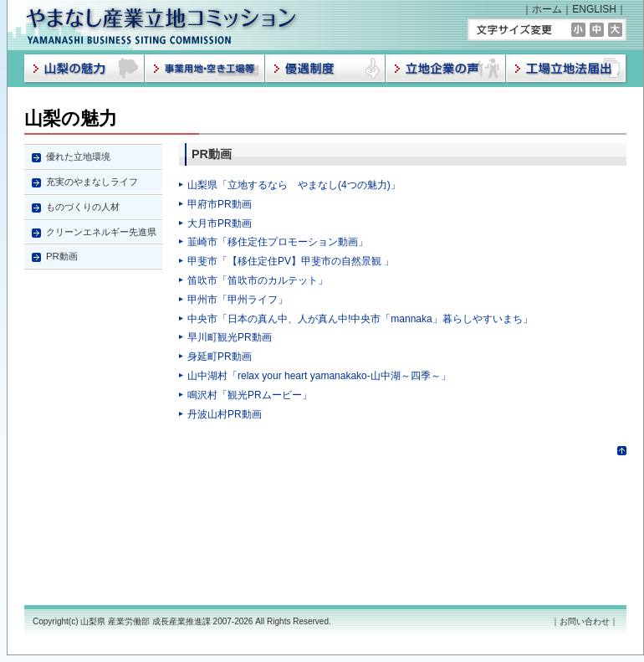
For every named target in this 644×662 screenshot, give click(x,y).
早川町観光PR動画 (230, 337)
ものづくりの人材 (83, 207)
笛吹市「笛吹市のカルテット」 (258, 280)
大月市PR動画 (220, 223)
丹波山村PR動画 (225, 414)
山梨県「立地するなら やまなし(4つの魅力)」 (294, 185)
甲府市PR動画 (220, 204)
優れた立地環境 (78, 157)
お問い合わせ (585, 621)
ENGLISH (594, 9)
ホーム (547, 9)
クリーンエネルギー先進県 (101, 232)
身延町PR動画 (220, 357)
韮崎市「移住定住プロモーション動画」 (278, 242)
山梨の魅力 (71, 118)
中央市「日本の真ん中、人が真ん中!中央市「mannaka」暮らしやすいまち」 (360, 319)
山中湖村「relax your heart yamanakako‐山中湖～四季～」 (319, 376)
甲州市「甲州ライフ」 (238, 300)
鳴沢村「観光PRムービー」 (250, 395)
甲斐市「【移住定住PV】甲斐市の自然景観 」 (291, 261)
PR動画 (62, 256)
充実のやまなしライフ (92, 182)
